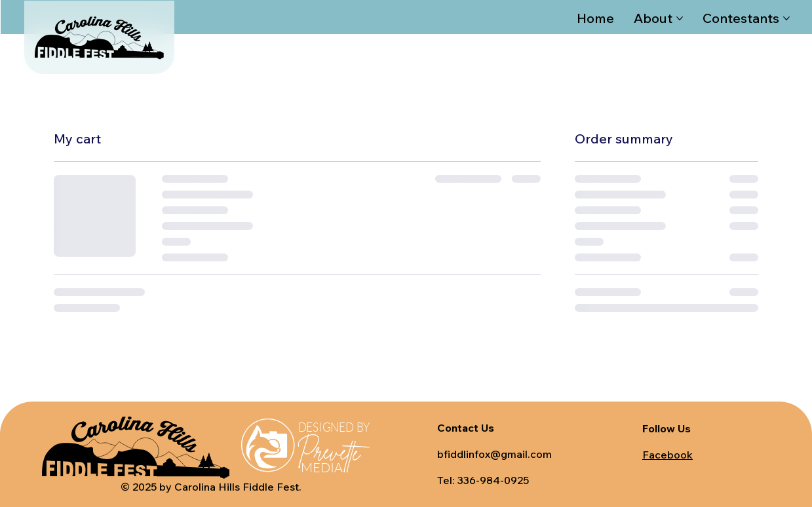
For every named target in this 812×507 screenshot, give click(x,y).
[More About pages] (680, 18)
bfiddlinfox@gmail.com (494, 454)
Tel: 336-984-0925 (483, 480)
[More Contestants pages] (786, 18)
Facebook (667, 455)
